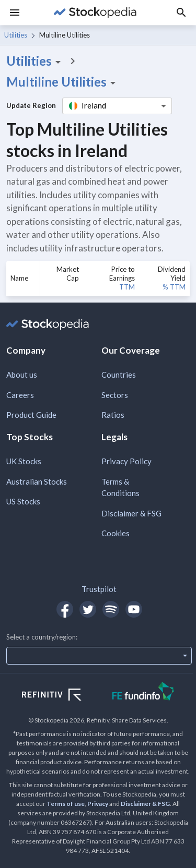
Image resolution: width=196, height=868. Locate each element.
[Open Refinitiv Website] (63, 696)
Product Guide (31, 415)
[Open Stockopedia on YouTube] (134, 609)
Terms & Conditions (120, 487)
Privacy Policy (126, 461)
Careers (20, 395)
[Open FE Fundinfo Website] (143, 692)
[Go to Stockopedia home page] (95, 13)
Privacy (98, 804)
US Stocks (23, 501)
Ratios (113, 415)
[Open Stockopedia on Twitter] (88, 609)
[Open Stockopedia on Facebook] (65, 609)
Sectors (115, 395)
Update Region (31, 105)
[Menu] (15, 13)
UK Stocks (24, 461)
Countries (119, 375)
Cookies (116, 533)
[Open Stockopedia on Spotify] (111, 609)
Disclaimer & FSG (131, 513)
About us (22, 375)
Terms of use (66, 804)
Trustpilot (99, 589)
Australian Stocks (37, 481)
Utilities (16, 35)
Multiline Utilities (63, 82)
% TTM (174, 287)
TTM (127, 287)
